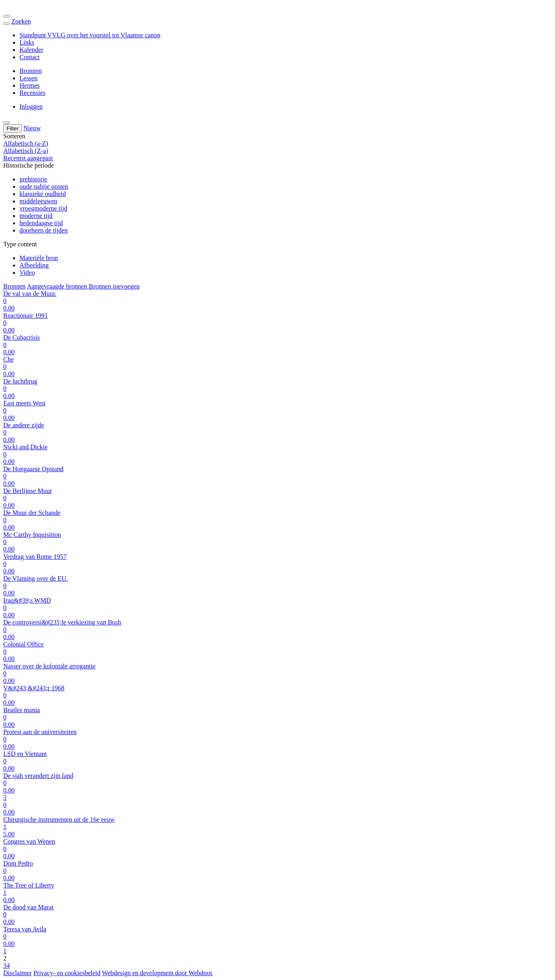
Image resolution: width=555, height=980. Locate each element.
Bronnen (31, 71)
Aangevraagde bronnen (58, 286)
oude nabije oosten (44, 186)
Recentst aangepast (28, 158)
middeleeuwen (38, 201)
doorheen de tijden (44, 230)
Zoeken (21, 21)
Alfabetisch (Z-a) (26, 151)
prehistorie (33, 179)
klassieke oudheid (43, 194)
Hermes (30, 85)
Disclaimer (17, 973)
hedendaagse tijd (41, 223)
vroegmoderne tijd (43, 208)
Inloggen (31, 107)
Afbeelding (34, 265)
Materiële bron (39, 258)
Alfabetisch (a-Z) (26, 143)
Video (27, 272)
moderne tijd (36, 216)
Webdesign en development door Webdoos (157, 973)
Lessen (28, 78)
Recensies (32, 93)
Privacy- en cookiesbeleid (67, 973)
